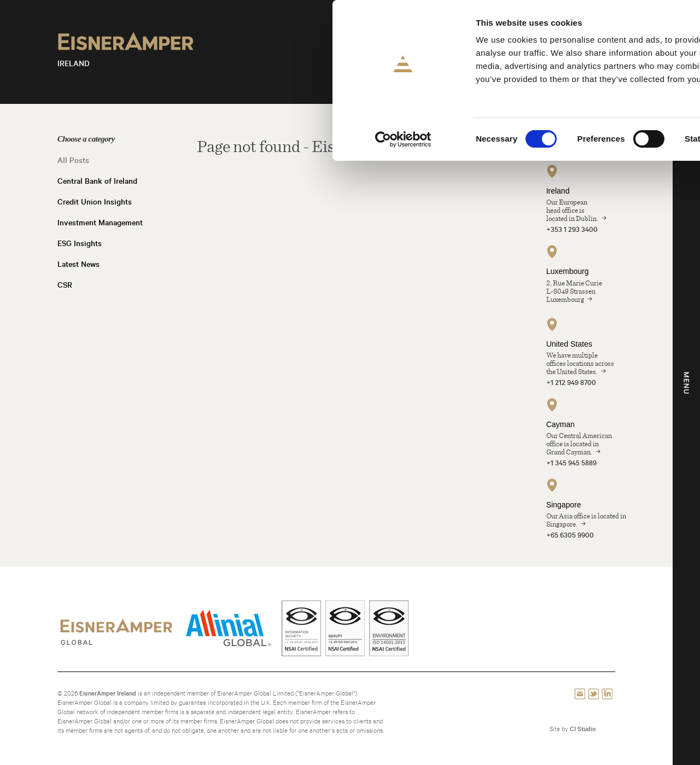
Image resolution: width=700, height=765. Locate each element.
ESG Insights (80, 243)
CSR (65, 285)
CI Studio (583, 729)
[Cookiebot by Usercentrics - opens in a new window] (71, 139)
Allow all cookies (609, 27)
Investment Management (100, 223)
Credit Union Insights (95, 202)
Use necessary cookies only (608, 91)
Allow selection (609, 59)
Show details (574, 139)
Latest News (78, 264)
